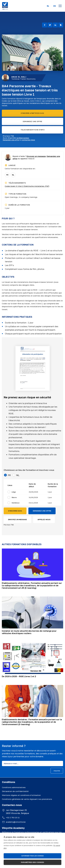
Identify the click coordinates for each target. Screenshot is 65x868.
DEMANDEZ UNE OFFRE (32, 121)
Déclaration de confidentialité (15, 791)
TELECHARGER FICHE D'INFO (33, 130)
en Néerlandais (23, 138)
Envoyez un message (36, 156)
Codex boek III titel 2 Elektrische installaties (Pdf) (27, 186)
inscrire (57, 771)
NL (48, 6)
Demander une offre (11, 140)
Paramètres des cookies (32, 862)
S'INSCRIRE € (15, 511)
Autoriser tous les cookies (32, 856)
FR (7, 175)
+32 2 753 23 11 (13, 817)
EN (55, 6)
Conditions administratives (14, 787)
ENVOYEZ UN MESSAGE (17, 519)
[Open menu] (60, 6)
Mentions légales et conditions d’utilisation (21, 795)
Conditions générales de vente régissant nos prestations (27, 799)
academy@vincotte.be (16, 822)
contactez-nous (28, 140)
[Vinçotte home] (5, 6)
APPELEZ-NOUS (44, 519)
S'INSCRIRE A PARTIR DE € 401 (32, 113)
